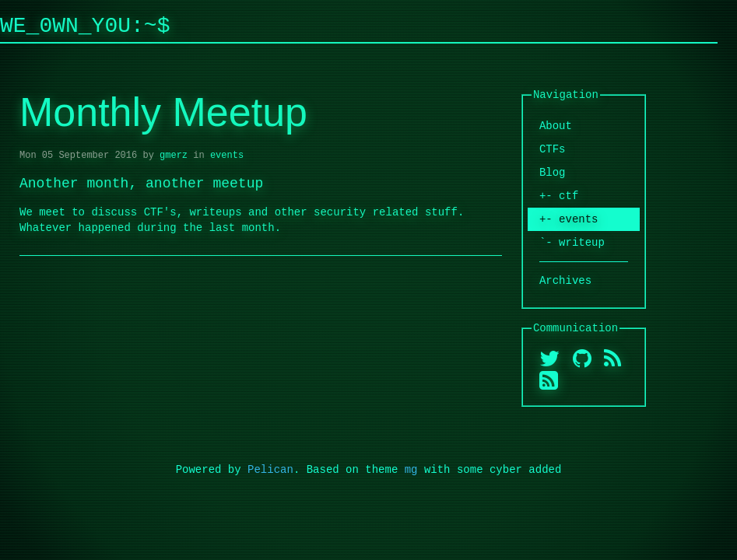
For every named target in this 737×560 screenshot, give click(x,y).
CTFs (553, 149)
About (556, 126)
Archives (565, 280)
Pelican (270, 469)
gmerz (174, 155)
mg (411, 469)
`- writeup (572, 242)
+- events (569, 219)
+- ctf (559, 196)
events (227, 155)
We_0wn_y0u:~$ (85, 25)
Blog (553, 172)
